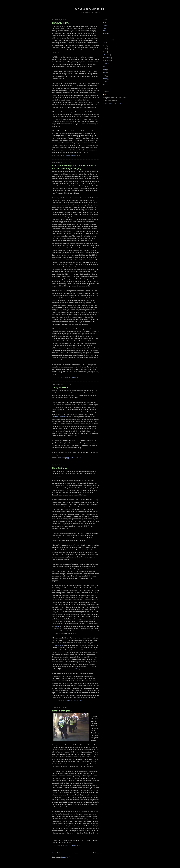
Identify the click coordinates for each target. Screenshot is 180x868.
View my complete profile (113, 103)
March (105, 52)
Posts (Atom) (66, 857)
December (106, 58)
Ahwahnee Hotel (58, 645)
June (104, 70)
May (104, 46)
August (105, 64)
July (104, 43)
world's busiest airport (59, 417)
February (106, 55)
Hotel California (60, 468)
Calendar (106, 33)
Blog (104, 28)
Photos (105, 25)
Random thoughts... (62, 711)
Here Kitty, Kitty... (61, 23)
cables (57, 626)
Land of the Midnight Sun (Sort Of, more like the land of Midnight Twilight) (74, 167)
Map (104, 31)
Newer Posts (56, 853)
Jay (106, 94)
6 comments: (76, 156)
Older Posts (95, 853)
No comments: (77, 458)
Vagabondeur (90, 9)
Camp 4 (79, 669)
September (106, 61)
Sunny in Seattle (60, 387)
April (104, 49)
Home (76, 853)
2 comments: (76, 377)
